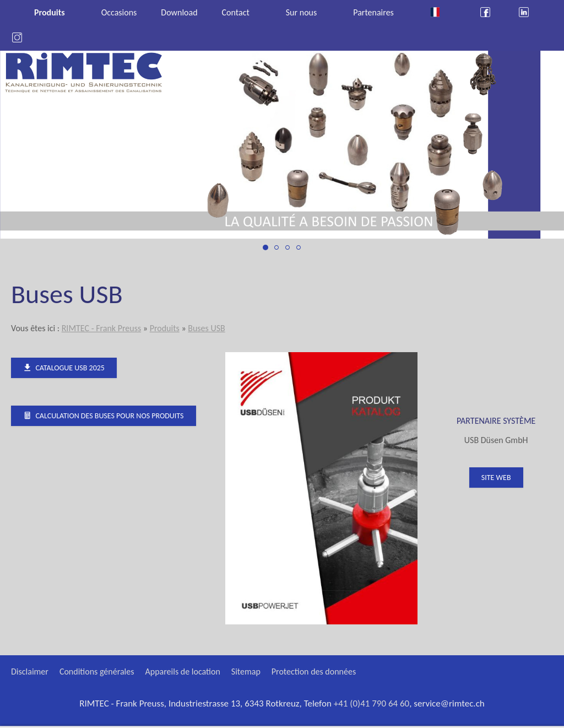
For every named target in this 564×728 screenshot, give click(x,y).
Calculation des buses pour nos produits (104, 416)
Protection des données (314, 672)
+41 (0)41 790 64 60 (372, 703)
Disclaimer (30, 672)
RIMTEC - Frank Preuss (102, 328)
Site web (496, 478)
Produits (165, 328)
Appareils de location (183, 672)
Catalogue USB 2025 (64, 368)
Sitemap (246, 672)
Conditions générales (97, 672)
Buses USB (207, 328)
